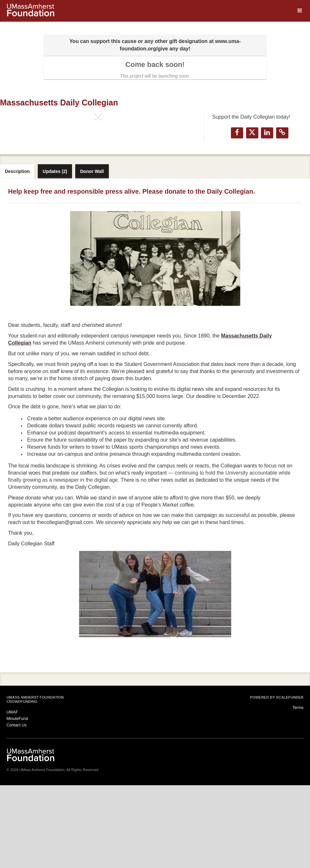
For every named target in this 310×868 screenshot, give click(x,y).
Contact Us (16, 808)
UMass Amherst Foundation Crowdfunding (35, 782)
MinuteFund (17, 801)
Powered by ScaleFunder (277, 780)
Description (17, 254)
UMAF (12, 795)
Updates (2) (55, 254)
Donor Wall (92, 254)
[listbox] (98, 169)
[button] (15, 169)
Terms (298, 791)
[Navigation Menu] (300, 11)
